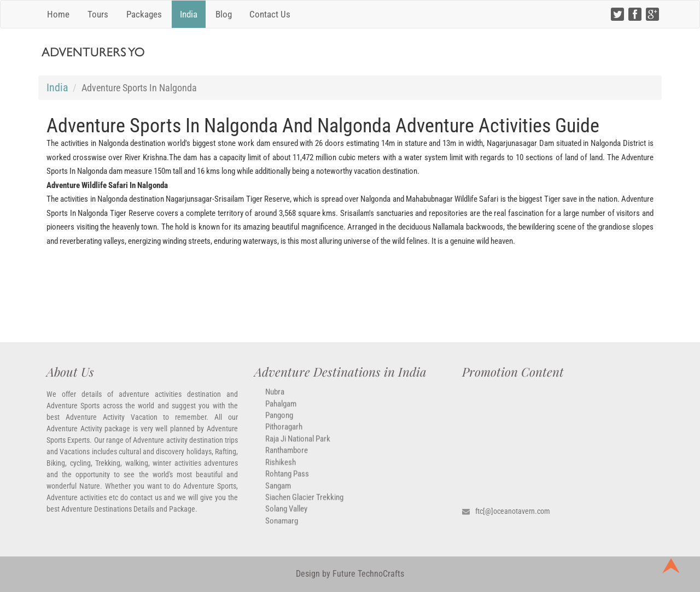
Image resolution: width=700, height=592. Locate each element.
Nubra (275, 398)
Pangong (279, 421)
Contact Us (270, 14)
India (189, 14)
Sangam (278, 491)
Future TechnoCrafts (367, 574)
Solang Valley (286, 515)
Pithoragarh (284, 433)
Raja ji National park (298, 445)
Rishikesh (281, 468)
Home (58, 14)
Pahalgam (281, 409)
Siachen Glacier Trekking (304, 503)
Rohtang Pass (287, 480)
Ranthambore (287, 456)
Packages (144, 14)
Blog (224, 14)
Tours (98, 14)
